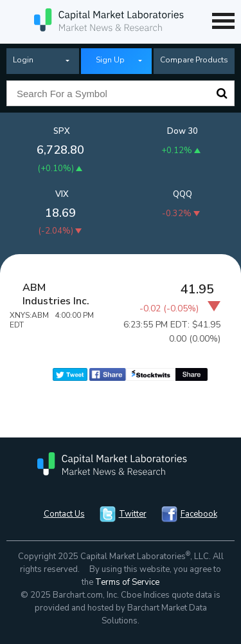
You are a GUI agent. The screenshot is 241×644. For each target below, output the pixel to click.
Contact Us (64, 514)
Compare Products (194, 60)
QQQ (183, 194)
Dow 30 (183, 131)
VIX (62, 194)
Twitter (133, 514)
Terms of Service (127, 582)
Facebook (199, 514)
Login (23, 60)
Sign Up (110, 60)
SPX (62, 131)
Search (222, 93)
